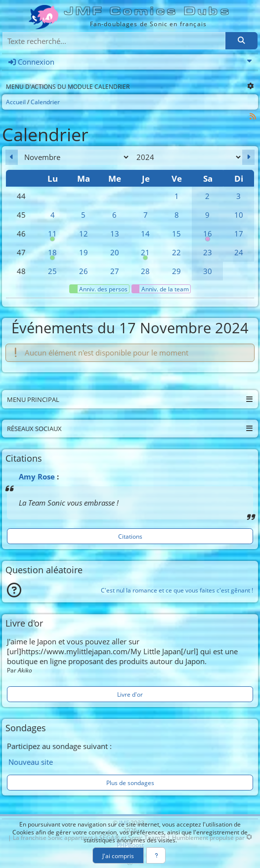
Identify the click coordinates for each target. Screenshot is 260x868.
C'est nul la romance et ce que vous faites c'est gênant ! (177, 590)
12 (84, 234)
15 (176, 234)
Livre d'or (130, 694)
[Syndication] (253, 116)
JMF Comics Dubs (148, 11)
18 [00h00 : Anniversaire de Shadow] (53, 255)
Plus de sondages (130, 783)
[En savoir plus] (156, 855)
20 (115, 252)
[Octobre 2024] (12, 157)
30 (208, 271)
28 (145, 271)
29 (176, 271)
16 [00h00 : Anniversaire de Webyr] (207, 236)
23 (208, 252)
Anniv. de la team (160, 289)
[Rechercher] (241, 41)
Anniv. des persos (99, 289)
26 (84, 271)
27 (115, 271)
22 (176, 252)
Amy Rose (37, 476)
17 (239, 234)
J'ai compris (118, 856)
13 (115, 234)
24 (239, 252)
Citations (130, 536)
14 (145, 234)
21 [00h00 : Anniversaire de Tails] (146, 255)
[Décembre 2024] (248, 157)
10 (239, 215)
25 (52, 271)
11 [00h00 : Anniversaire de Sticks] (53, 236)
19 (84, 252)
